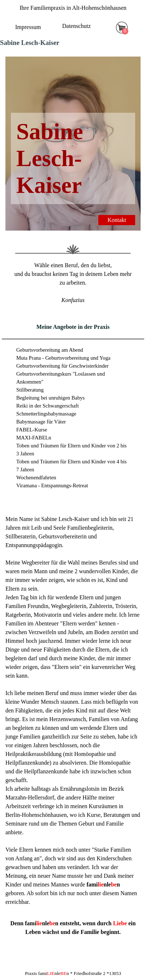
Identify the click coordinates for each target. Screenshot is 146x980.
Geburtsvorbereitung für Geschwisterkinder (63, 366)
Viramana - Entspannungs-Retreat (52, 485)
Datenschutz (76, 26)
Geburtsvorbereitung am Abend (50, 350)
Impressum (28, 27)
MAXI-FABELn (34, 438)
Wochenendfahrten (36, 477)
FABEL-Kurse (32, 430)
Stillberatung (30, 390)
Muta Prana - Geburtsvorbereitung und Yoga (63, 358)
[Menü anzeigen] (102, 28)
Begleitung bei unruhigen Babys (50, 398)
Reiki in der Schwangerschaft (48, 406)
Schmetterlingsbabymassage (46, 414)
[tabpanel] (73, 8)
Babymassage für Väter (41, 422)
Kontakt (117, 220)
